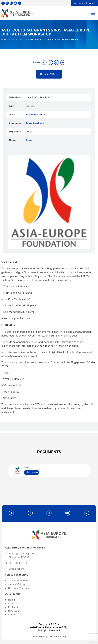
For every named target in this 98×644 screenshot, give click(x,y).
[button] (44, 63)
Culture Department (35, 123)
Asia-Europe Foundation (36, 114)
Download (32, 472)
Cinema (29, 131)
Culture (29, 140)
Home (4, 40)
